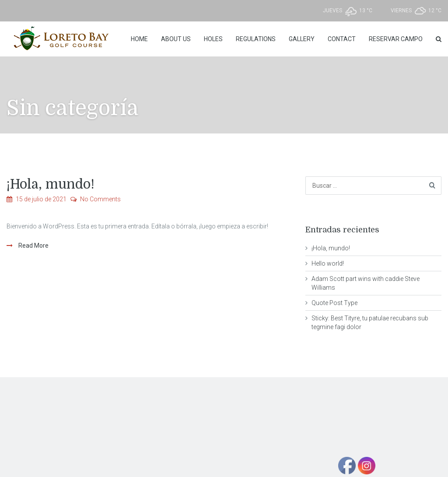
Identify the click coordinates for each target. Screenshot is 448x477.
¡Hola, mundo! (51, 184)
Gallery (302, 39)
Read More (33, 246)
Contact (342, 39)
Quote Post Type (334, 303)
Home (139, 39)
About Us (176, 39)
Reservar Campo (396, 39)
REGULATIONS (256, 39)
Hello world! (328, 263)
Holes (213, 39)
